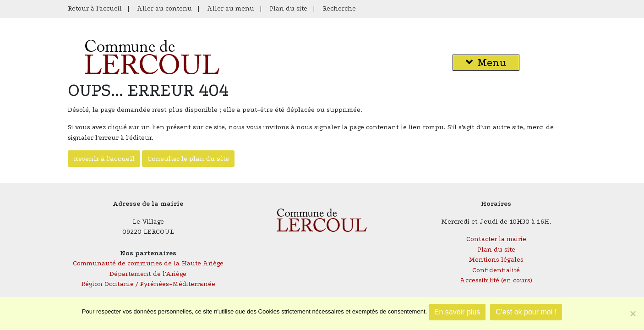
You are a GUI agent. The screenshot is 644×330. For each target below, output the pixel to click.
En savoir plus (457, 312)
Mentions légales (496, 260)
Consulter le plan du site (188, 159)
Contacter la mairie (496, 239)
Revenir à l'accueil (104, 159)
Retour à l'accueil (95, 8)
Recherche (339, 8)
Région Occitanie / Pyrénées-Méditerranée (148, 284)
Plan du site (288, 8)
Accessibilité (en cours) (496, 280)
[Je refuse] (633, 313)
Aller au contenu (164, 8)
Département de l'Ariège (148, 274)
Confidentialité (496, 270)
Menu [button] (486, 63)
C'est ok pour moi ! (526, 312)
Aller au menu (231, 8)
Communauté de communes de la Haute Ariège (148, 263)
